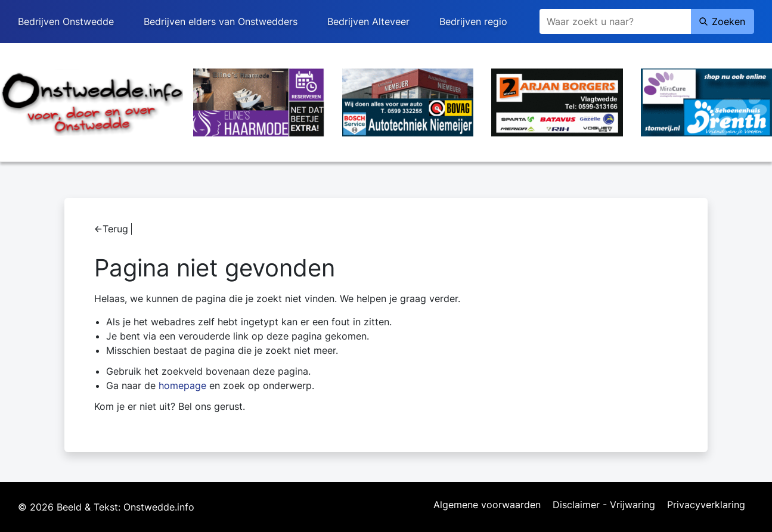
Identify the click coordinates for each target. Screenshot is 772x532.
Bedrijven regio (473, 21)
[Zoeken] (615, 21)
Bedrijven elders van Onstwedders (221, 21)
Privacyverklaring (706, 505)
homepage (182, 385)
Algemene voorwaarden (487, 505)
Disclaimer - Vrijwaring (604, 505)
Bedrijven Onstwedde (66, 21)
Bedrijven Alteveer (368, 21)
